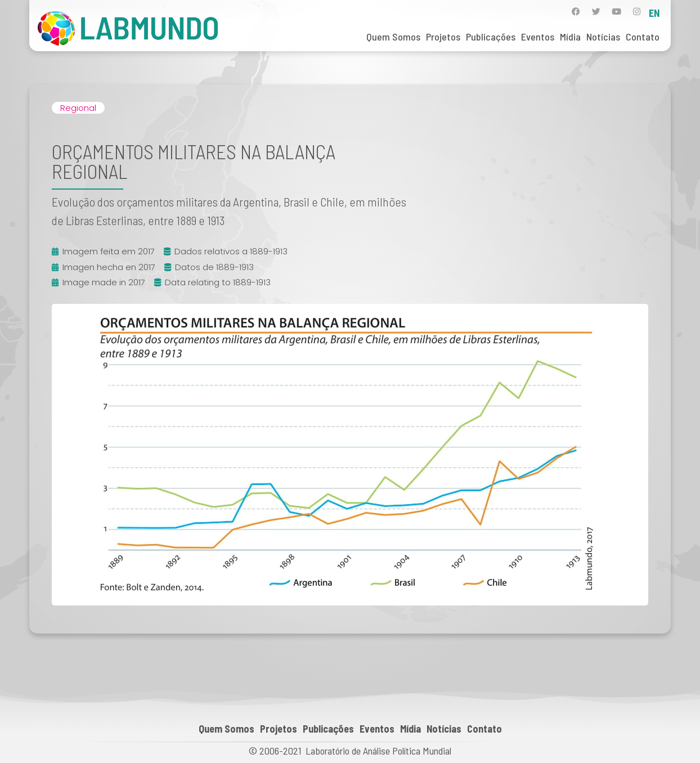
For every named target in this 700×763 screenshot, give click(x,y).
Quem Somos (393, 37)
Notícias (603, 37)
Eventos (538, 37)
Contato (643, 37)
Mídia (570, 37)
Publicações (491, 37)
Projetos (443, 37)
